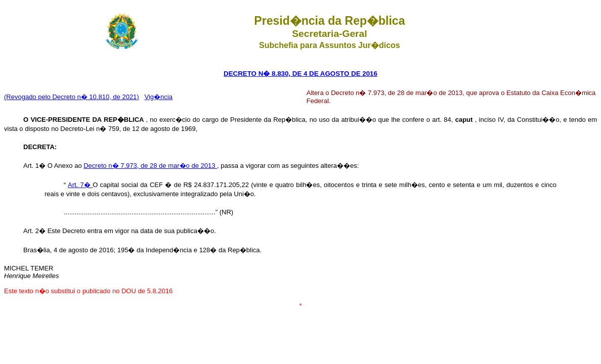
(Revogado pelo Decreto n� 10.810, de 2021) (72, 97)
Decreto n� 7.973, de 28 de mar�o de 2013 (150, 166)
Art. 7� (80, 185)
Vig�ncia (159, 97)
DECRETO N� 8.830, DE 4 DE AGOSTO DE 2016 (300, 74)
